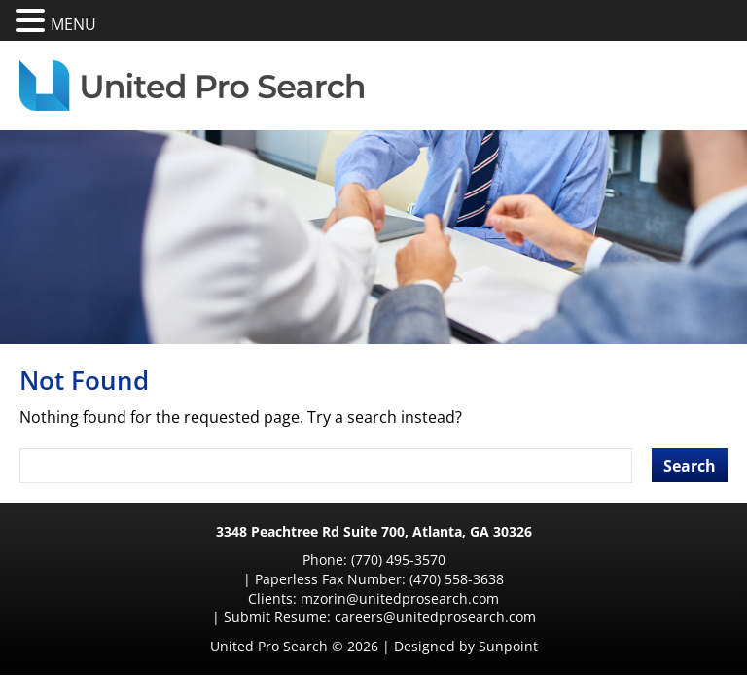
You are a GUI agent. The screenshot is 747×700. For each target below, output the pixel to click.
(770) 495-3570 (268, 560)
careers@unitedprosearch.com (561, 579)
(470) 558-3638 (529, 560)
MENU (73, 24)
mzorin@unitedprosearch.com (238, 579)
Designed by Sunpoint (466, 608)
